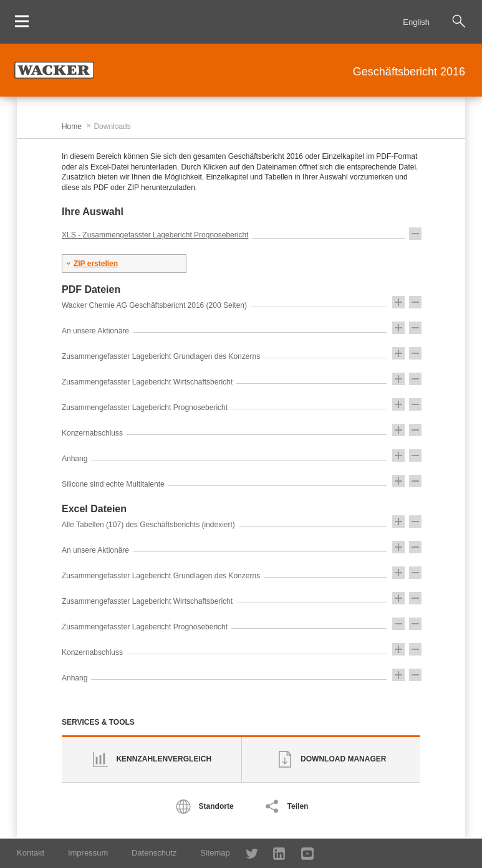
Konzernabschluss (92, 433)
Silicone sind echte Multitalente (113, 484)
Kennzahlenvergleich (164, 759)
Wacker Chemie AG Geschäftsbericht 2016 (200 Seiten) (154, 305)
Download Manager (343, 759)
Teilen (298, 806)
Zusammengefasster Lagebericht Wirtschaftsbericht (147, 382)
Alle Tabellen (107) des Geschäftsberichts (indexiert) (148, 525)
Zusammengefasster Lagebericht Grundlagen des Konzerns (161, 356)
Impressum (88, 853)
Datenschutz (154, 853)
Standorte (216, 806)
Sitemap (215, 853)
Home (72, 126)
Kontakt (31, 853)
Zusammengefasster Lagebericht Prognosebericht (165, 235)
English (416, 22)
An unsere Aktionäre (95, 331)
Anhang (75, 459)
